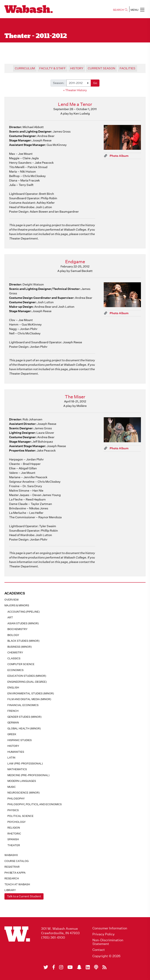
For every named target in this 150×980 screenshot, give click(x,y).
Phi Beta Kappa (15, 873)
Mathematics (17, 769)
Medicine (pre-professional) (28, 775)
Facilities (127, 68)
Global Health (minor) (24, 728)
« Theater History (75, 90)
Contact (99, 950)
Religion (14, 828)
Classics (14, 658)
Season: (59, 83)
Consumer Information (110, 928)
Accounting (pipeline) (24, 612)
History (13, 746)
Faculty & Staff (52, 68)
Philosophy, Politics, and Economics (35, 804)
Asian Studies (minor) (23, 623)
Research (12, 878)
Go (95, 83)
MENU (137, 10)
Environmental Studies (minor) (31, 693)
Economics (15, 670)
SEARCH (120, 10)
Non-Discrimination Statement (108, 942)
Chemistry (15, 652)
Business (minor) (20, 647)
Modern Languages (22, 781)
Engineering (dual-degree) (27, 682)
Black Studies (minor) (23, 641)
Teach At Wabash (17, 884)
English (13, 688)
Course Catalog (16, 861)
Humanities (16, 752)
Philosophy (16, 799)
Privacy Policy (104, 934)
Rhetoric (14, 834)
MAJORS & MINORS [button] (17, 605)
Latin (11, 758)
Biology (13, 635)
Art (10, 617)
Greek (12, 734)
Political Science (20, 816)
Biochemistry (17, 629)
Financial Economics (23, 705)
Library (10, 890)
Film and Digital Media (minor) (29, 699)
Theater (14, 845)
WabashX (11, 855)
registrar (12, 867)
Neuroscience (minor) (24, 793)
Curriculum (25, 68)
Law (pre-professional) (25, 763)
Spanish (13, 839)
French (13, 711)
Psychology (16, 822)
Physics (13, 810)
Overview (12, 600)
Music (12, 787)
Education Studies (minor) (27, 676)
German (13, 723)
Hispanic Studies (20, 740)
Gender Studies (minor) (24, 717)
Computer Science (21, 664)
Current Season (101, 68)
